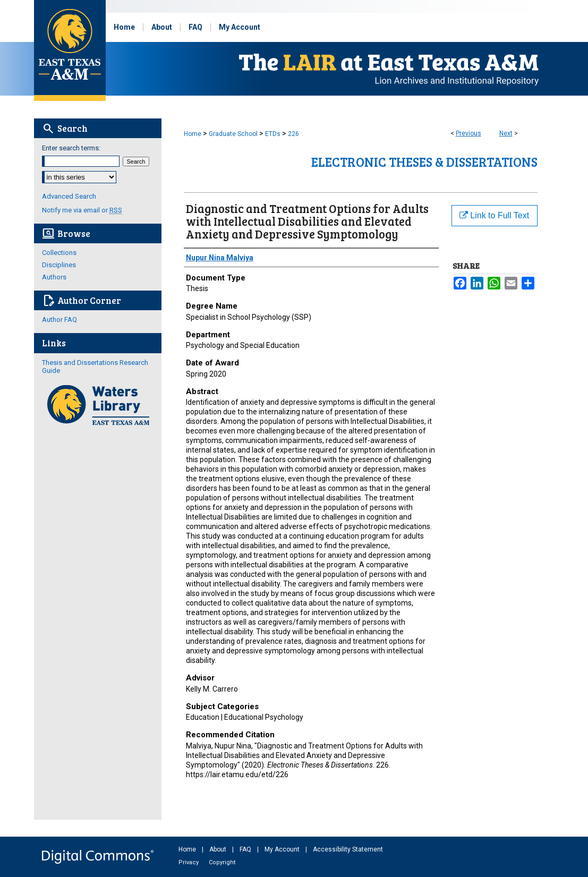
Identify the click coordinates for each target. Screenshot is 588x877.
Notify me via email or (82, 210)
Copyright (222, 862)
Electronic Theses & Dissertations (424, 162)
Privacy (189, 862)
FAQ (246, 849)
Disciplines (59, 265)
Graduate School (233, 134)
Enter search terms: (71, 148)
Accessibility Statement (348, 849)
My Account (283, 849)
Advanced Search (69, 196)
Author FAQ (59, 320)
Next (506, 133)
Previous (468, 133)
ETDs (273, 134)
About (219, 849)
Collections (59, 253)
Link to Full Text (494, 215)
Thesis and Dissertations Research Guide (95, 367)
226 (293, 134)
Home (193, 134)
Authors (54, 277)
